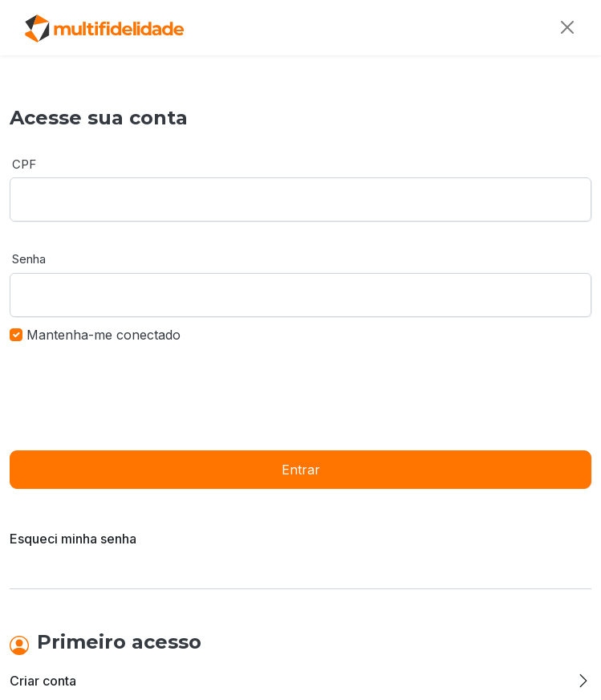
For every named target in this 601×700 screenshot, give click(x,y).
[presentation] (132, 395)
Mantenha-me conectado (104, 335)
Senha (29, 259)
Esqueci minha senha (73, 539)
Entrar (301, 470)
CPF (24, 164)
